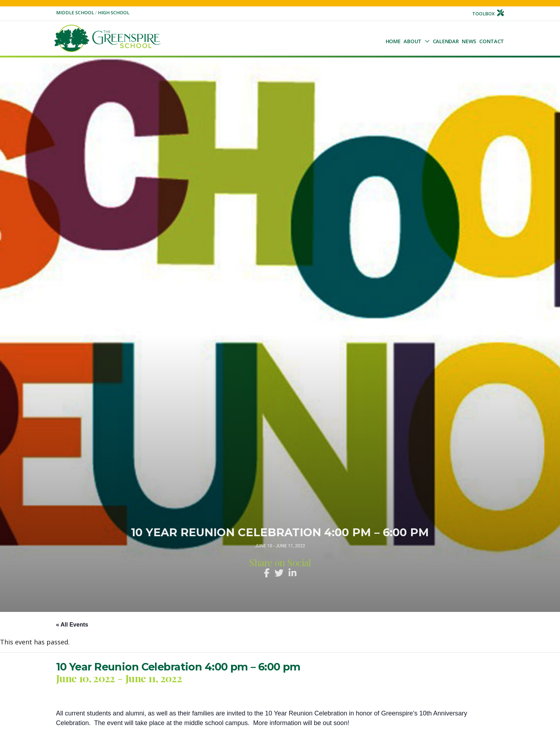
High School (114, 13)
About (412, 41)
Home (393, 41)
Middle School (76, 13)
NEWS (469, 41)
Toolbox (488, 14)
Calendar (446, 41)
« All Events (72, 625)
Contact (492, 41)
